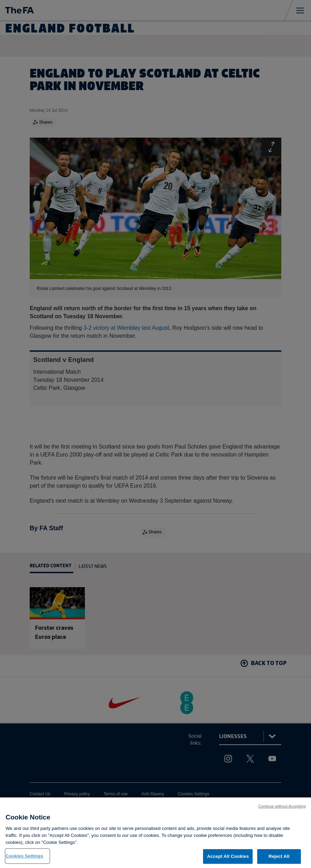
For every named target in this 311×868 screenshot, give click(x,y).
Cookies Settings (24, 860)
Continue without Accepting (282, 810)
